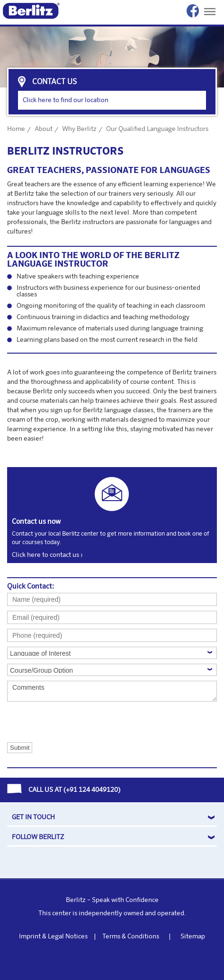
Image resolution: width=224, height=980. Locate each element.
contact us (54, 82)
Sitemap (193, 937)
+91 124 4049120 (92, 790)
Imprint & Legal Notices (53, 937)
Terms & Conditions (131, 937)
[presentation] (55, 721)
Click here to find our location (66, 100)
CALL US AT (45, 790)
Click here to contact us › (47, 555)
